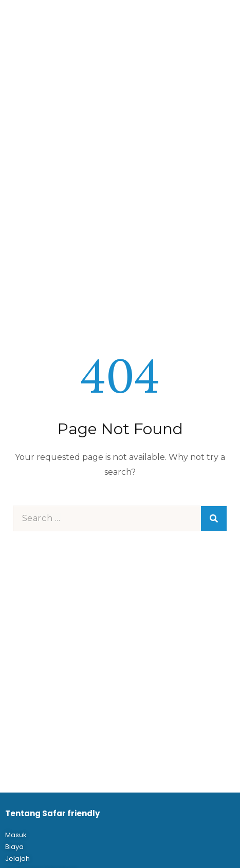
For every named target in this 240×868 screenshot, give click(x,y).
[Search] (214, 518)
